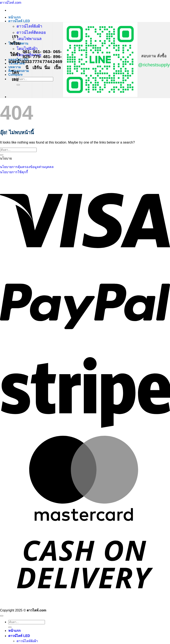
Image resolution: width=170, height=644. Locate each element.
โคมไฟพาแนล (29, 39)
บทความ (15, 67)
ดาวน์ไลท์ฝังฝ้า (29, 26)
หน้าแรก (14, 17)
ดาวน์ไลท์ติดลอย (31, 32)
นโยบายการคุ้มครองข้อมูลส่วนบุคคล (27, 167)
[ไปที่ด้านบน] (2, 616)
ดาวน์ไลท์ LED (19, 21)
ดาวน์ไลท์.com (11, 3)
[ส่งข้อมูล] (18, 85)
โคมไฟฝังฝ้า (27, 49)
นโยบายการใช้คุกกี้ (14, 172)
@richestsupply (154, 65)
